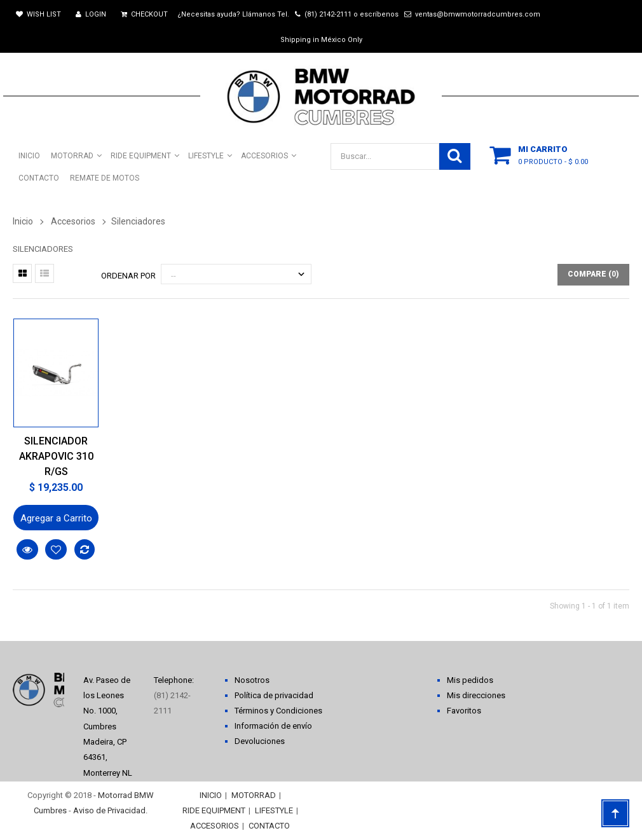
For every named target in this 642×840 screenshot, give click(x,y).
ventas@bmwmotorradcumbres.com (478, 14)
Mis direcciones (476, 695)
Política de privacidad (274, 695)
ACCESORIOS (215, 826)
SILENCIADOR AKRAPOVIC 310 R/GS (56, 456)
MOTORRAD (254, 795)
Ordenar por (128, 276)
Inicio (23, 221)
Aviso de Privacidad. (110, 810)
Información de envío (273, 726)
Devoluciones (260, 741)
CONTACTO (269, 826)
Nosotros (252, 680)
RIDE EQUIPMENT (214, 810)
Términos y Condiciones (278, 711)
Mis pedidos (470, 680)
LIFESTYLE (274, 810)
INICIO (211, 795)
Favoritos (464, 711)
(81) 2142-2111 (328, 14)
